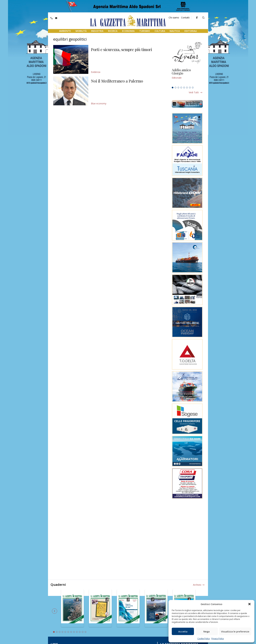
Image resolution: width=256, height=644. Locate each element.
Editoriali (191, 31)
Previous (55, 611)
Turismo (145, 31)
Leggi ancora (187, 77)
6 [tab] (187, 88)
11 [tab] (83, 632)
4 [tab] (181, 88)
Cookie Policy (204, 639)
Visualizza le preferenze (235, 631)
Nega (207, 631)
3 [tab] (178, 88)
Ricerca (113, 31)
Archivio (197, 585)
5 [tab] (184, 88)
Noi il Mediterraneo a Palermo (117, 81)
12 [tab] (86, 632)
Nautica (175, 31)
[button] (249, 604)
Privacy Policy (218, 639)
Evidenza (96, 72)
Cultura (160, 31)
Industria (97, 31)
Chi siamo (174, 18)
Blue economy (99, 103)
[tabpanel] (187, 77)
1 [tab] (173, 88)
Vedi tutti (194, 92)
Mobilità (81, 31)
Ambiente (65, 31)
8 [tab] (193, 88)
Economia (128, 31)
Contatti (185, 18)
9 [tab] (77, 632)
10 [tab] (80, 632)
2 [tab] (176, 88)
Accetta (183, 631)
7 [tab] (190, 88)
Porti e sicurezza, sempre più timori (121, 49)
